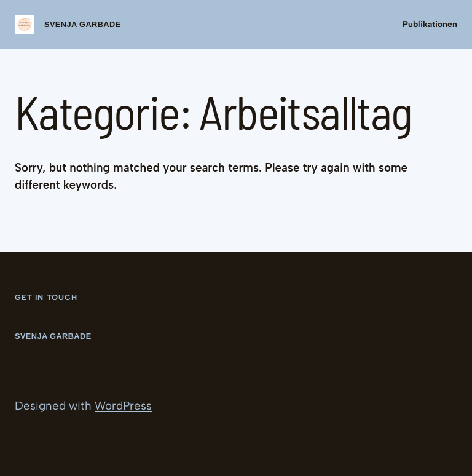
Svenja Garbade (83, 24)
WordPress (123, 406)
